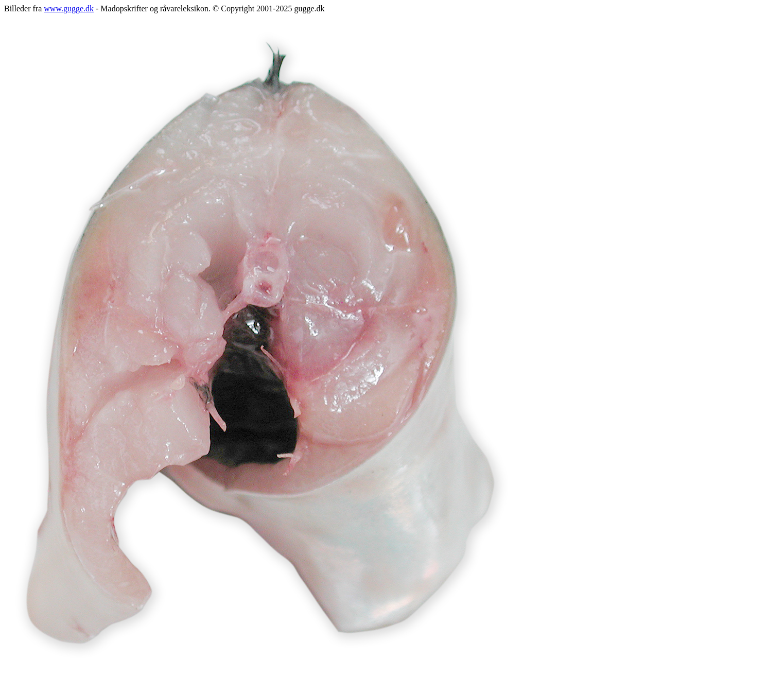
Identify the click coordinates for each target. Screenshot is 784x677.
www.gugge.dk (69, 8)
